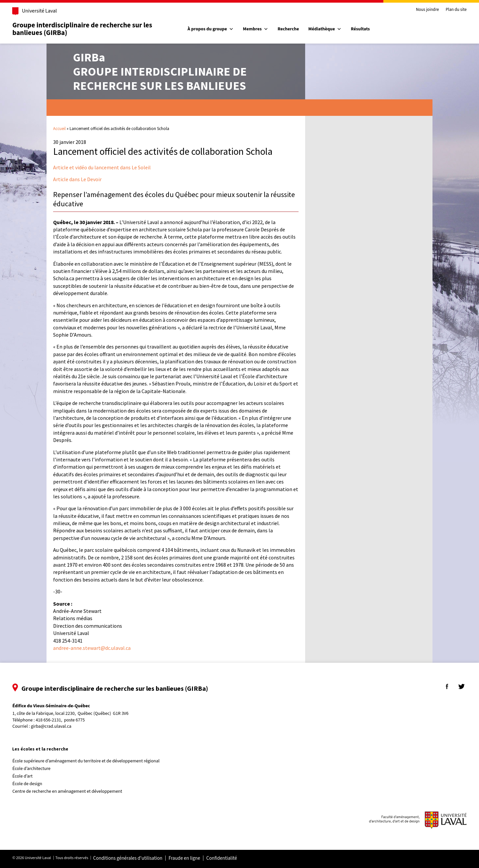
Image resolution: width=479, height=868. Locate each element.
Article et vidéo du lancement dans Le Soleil (102, 167)
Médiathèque (328, 29)
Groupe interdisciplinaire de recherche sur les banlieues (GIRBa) (92, 29)
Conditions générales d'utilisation (137, 858)
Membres (258, 29)
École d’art (32, 776)
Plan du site (447, 10)
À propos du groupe (213, 29)
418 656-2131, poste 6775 (70, 720)
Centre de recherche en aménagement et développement (77, 791)
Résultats (363, 29)
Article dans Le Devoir (77, 179)
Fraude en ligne (194, 858)
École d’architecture (41, 769)
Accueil (59, 129)
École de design (37, 784)
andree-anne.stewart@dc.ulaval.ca (92, 648)
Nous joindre (418, 10)
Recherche (291, 29)
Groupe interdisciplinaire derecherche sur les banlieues (160, 71)
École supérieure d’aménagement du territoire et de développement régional (95, 761)
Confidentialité (231, 858)
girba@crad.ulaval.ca (61, 726)
